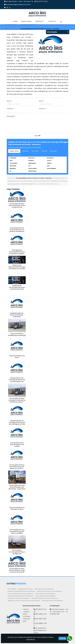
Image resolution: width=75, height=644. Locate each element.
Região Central (14, 151)
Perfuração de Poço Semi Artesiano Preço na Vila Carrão (17, 206)
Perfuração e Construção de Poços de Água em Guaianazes (17, 553)
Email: (42, 101)
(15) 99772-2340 (42, 1)
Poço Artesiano (12, 589)
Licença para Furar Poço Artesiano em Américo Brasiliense (17, 230)
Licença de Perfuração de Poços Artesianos (20, 594)
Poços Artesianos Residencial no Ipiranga (17, 335)
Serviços (40, 21)
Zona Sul (44, 151)
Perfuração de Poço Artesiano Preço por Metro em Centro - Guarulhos (17, 468)
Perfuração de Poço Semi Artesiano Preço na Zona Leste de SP (17, 571)
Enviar (37, 136)
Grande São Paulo (15, 155)
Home (15, 21)
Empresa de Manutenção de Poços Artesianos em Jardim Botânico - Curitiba (17, 268)
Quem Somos (26, 21)
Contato (52, 21)
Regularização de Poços (26, 589)
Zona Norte (25, 151)
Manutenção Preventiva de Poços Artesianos (45, 599)
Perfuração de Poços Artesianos (44, 589)
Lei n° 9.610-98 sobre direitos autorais (48, 184)
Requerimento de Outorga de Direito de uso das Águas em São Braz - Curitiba (17, 424)
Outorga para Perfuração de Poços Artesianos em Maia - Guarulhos (17, 253)
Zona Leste (53, 151)
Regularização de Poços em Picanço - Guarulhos (17, 315)
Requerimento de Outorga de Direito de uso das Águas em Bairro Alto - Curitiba (17, 381)
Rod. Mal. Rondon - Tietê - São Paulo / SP (19, 1)
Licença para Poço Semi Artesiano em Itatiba (17, 445)
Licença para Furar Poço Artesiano (45, 594)
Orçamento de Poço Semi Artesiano (52, 601)
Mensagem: (11, 117)
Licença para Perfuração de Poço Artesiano (20, 596)
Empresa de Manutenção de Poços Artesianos (21, 592)
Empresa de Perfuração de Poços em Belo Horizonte (17, 288)
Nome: (9, 101)
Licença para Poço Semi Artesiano (45, 596)
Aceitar (62, 638)
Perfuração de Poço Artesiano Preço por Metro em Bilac (17, 532)
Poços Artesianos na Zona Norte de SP (17, 509)
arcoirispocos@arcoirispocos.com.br (18, 4)
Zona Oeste (35, 151)
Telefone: (11, 109)
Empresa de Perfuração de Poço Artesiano (49, 592)
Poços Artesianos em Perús (17, 357)
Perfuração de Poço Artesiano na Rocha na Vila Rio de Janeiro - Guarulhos (17, 402)
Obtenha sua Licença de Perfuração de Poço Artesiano (24, 601)
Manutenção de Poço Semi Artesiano (19, 599)
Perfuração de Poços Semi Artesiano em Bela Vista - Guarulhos (17, 488)
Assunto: (43, 109)
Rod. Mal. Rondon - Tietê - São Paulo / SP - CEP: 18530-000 (59, 612)
